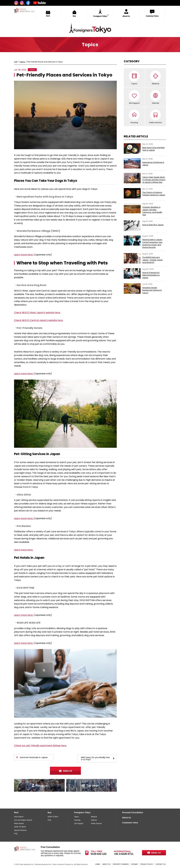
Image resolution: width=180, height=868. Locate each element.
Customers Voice (130, 823)
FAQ (16, 834)
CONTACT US (161, 864)
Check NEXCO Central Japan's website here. (39, 320)
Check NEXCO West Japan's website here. (37, 313)
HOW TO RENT (20, 827)
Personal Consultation (133, 812)
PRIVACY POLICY (147, 864)
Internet (156, 103)
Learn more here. (24, 255)
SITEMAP (135, 864)
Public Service (155, 123)
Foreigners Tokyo (82, 812)
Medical (156, 84)
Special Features (20, 830)
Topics (134, 84)
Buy (49, 812)
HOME (98, 864)
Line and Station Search (23, 820)
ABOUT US (106, 864)
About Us (127, 818)
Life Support (134, 103)
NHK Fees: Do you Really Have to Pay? (95, 758)
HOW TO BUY (53, 817)
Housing (134, 123)
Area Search (19, 817)
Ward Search (19, 823)
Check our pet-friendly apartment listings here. (40, 745)
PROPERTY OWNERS (121, 864)
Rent (16, 812)
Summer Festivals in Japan (34, 757)
